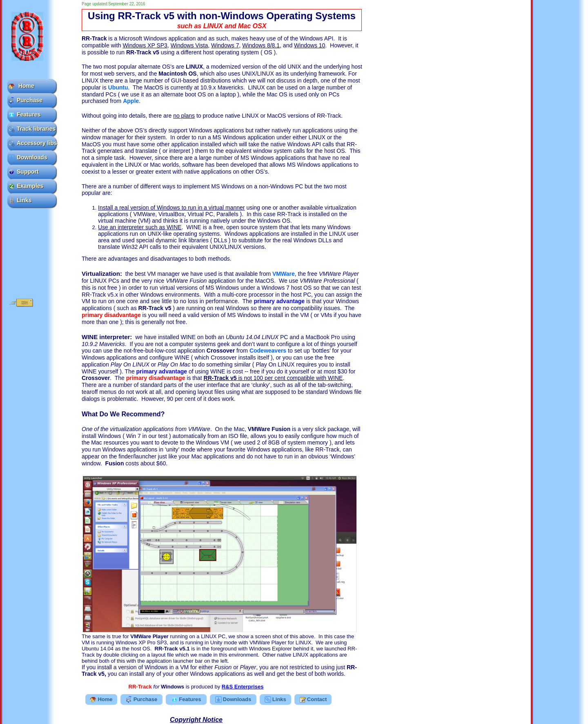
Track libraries (32, 129)
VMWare (284, 274)
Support (23, 172)
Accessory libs (32, 143)
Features (24, 115)
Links (20, 200)
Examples (26, 186)
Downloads (28, 158)
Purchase (25, 100)
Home (21, 86)
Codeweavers (268, 351)
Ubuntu (118, 87)
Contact (313, 700)
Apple (131, 101)
